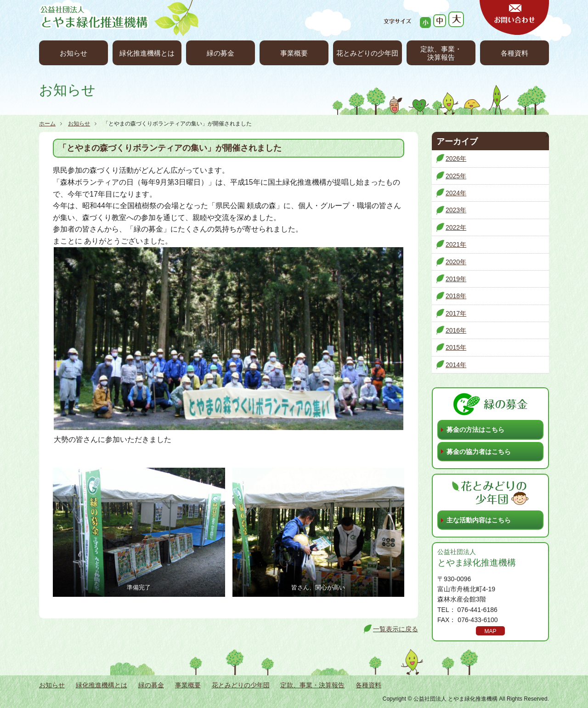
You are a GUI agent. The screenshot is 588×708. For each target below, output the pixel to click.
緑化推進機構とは (147, 53)
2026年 (456, 159)
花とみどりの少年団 (367, 53)
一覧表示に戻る (396, 629)
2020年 (456, 262)
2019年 (456, 279)
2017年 (456, 313)
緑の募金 (220, 53)
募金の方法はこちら (475, 430)
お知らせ (73, 53)
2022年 (456, 227)
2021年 (456, 244)
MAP (490, 631)
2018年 (456, 296)
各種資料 (514, 53)
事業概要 (294, 53)
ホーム (47, 124)
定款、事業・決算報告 (441, 53)
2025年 (456, 176)
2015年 (456, 347)
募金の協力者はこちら (479, 452)
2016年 (456, 330)
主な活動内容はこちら (479, 520)
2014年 (456, 365)
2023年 (456, 210)
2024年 (456, 193)
